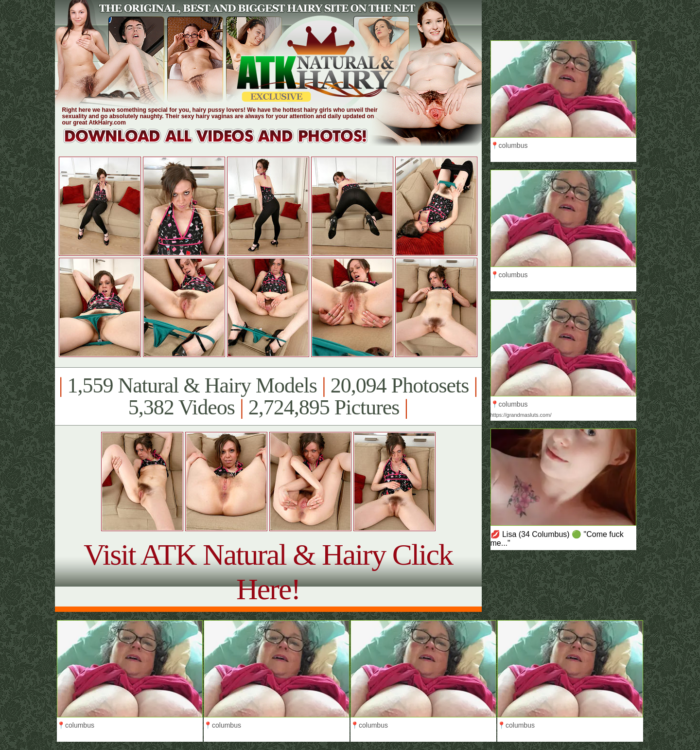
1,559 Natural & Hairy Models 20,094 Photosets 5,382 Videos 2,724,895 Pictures (268, 396)
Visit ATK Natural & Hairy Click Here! (268, 572)
